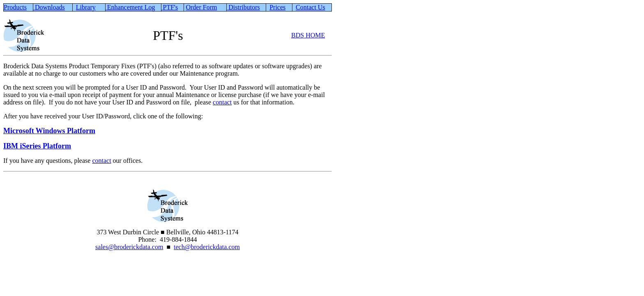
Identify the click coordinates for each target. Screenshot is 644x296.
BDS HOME (308, 35)
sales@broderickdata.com (129, 247)
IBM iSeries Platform (37, 146)
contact (222, 102)
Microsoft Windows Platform (49, 131)
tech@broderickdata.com (207, 247)
